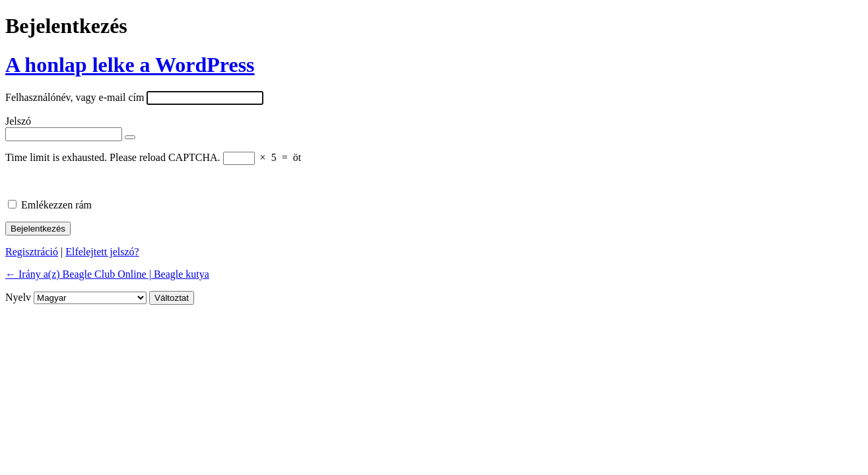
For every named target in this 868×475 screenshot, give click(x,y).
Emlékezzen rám (56, 205)
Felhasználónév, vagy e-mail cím (75, 97)
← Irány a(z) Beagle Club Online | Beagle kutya (107, 274)
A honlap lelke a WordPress (130, 65)
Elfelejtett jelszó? (102, 252)
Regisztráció (32, 252)
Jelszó (18, 121)
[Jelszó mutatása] (130, 137)
